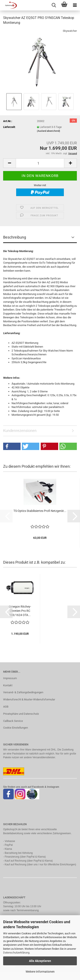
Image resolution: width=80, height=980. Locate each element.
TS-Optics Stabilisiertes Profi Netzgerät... (40, 511)
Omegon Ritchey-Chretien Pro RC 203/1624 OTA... (20, 611)
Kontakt (8, 685)
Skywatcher (70, 31)
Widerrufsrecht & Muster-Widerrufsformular (29, 699)
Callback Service (13, 721)
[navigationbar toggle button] (75, 5)
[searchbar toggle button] (54, 5)
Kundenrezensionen (20, 431)
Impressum (10, 678)
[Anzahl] (40, 163)
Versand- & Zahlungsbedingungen (23, 692)
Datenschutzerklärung (16, 953)
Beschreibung (15, 237)
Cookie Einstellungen (16, 728)
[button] (9, 163)
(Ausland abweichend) (49, 131)
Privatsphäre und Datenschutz (21, 714)
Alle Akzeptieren (40, 961)
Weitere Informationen (40, 972)
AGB (6, 707)
